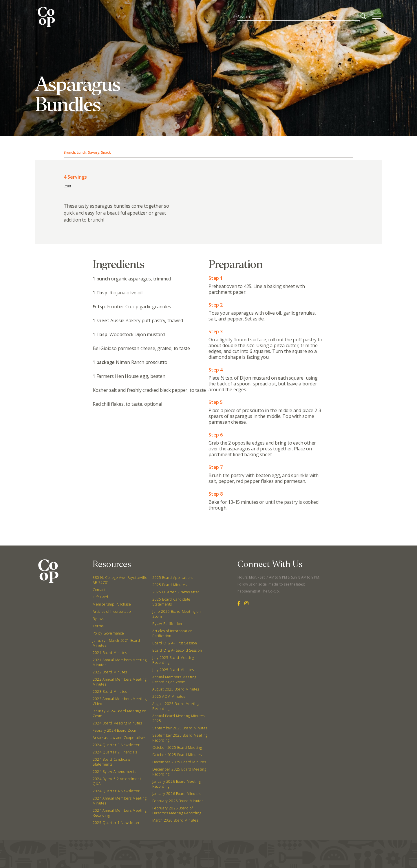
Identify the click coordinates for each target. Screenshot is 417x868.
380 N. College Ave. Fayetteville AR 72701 (120, 580)
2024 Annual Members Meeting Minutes (120, 801)
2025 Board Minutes (170, 585)
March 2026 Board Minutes (175, 820)
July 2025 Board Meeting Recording (173, 660)
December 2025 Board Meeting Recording (179, 772)
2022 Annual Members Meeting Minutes (120, 682)
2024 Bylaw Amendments (115, 772)
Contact (99, 590)
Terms (98, 626)
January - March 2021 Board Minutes (116, 643)
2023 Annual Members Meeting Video (120, 701)
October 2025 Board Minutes (177, 755)
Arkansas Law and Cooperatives (119, 738)
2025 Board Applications (173, 578)
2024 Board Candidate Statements (112, 762)
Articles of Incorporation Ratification (172, 633)
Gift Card (100, 597)
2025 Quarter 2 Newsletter (176, 592)
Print (67, 186)
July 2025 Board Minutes (173, 670)
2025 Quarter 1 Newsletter (116, 823)
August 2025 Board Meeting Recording (176, 706)
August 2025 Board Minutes (176, 689)
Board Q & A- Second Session (177, 650)
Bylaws (98, 619)
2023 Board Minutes (110, 692)
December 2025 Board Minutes (179, 762)
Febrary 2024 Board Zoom (115, 730)
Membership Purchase (112, 604)
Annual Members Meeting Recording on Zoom (174, 679)
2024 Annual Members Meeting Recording (120, 813)
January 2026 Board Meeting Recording (177, 784)
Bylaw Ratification (167, 624)
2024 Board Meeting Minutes (117, 723)
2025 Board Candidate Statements (171, 602)
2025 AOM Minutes (169, 696)
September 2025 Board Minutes (180, 728)
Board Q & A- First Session (175, 643)
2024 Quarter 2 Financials (115, 752)
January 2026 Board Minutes (177, 794)
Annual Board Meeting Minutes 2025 (179, 718)
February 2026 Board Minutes (178, 801)
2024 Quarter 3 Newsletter (116, 745)
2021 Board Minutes (110, 653)
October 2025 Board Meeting (177, 748)
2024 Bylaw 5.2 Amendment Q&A (117, 781)
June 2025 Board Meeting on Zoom (177, 614)
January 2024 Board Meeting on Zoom (119, 713)
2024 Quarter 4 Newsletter (116, 791)
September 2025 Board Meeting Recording (180, 738)
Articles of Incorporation (113, 611)
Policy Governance (108, 633)
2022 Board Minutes (110, 672)
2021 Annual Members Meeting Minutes (120, 662)
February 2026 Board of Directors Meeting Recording (177, 811)
